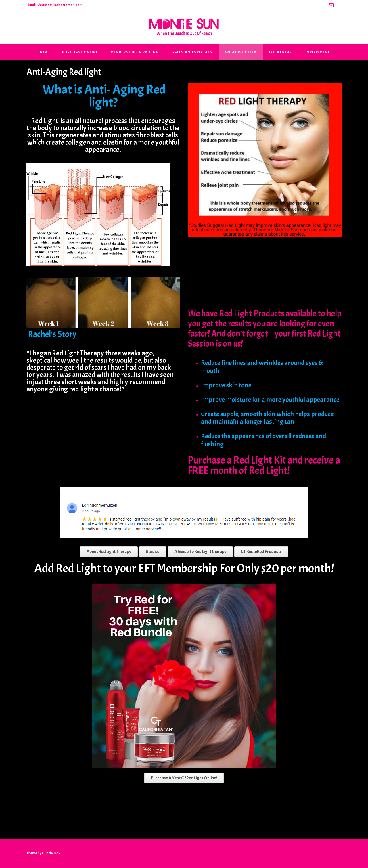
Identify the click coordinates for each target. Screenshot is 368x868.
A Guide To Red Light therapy (200, 552)
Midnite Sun (184, 24)
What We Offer (241, 52)
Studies (153, 552)
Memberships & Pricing (135, 52)
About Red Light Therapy (109, 552)
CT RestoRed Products (261, 552)
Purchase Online (80, 52)
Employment (317, 52)
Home (44, 52)
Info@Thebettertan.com (63, 5)
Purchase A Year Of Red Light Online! (184, 778)
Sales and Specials (192, 52)
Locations (280, 52)
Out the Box (51, 853)
